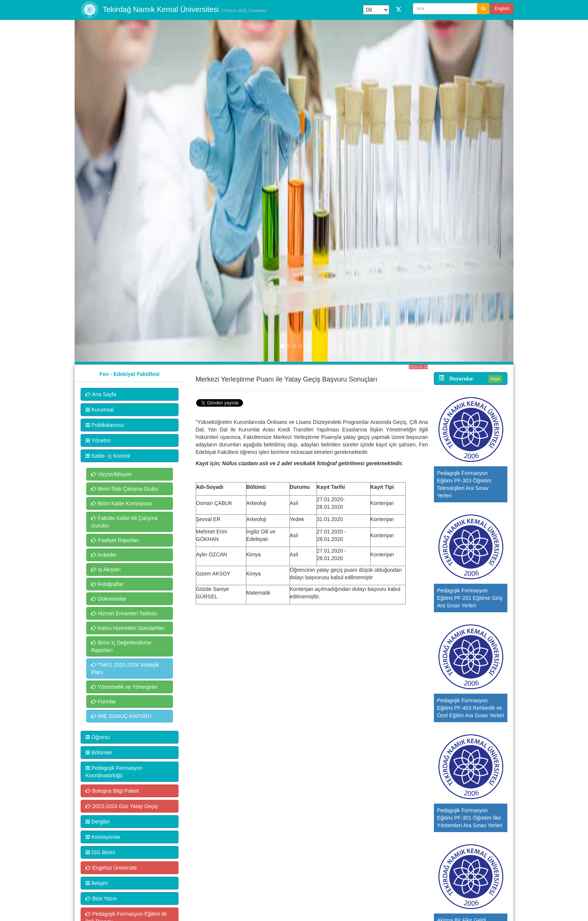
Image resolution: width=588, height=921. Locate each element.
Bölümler (99, 753)
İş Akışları (106, 569)
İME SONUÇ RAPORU (121, 716)
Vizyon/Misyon (111, 474)
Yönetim (98, 440)
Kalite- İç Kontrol (108, 456)
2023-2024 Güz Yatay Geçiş (121, 806)
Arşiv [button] (495, 379)
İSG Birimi (100, 852)
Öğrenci (98, 737)
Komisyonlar (103, 837)
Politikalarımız (105, 425)
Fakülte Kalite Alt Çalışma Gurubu (124, 522)
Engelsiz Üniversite (111, 868)
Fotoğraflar (107, 584)
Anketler (104, 555)
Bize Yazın (101, 898)
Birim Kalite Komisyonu (121, 503)
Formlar (103, 702)
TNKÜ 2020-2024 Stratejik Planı (125, 669)
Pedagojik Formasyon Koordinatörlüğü (114, 772)
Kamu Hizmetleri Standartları (128, 628)
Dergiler (98, 822)
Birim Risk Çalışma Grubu (125, 489)
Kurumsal (100, 410)
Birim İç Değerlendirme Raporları (121, 646)
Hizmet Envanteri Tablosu (124, 613)
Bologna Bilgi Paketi (112, 791)
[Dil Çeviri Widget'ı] (376, 10)
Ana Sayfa (101, 394)
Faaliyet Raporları (115, 540)
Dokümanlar (109, 599)
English (502, 9)
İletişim (97, 883)
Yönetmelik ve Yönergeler (124, 687)
